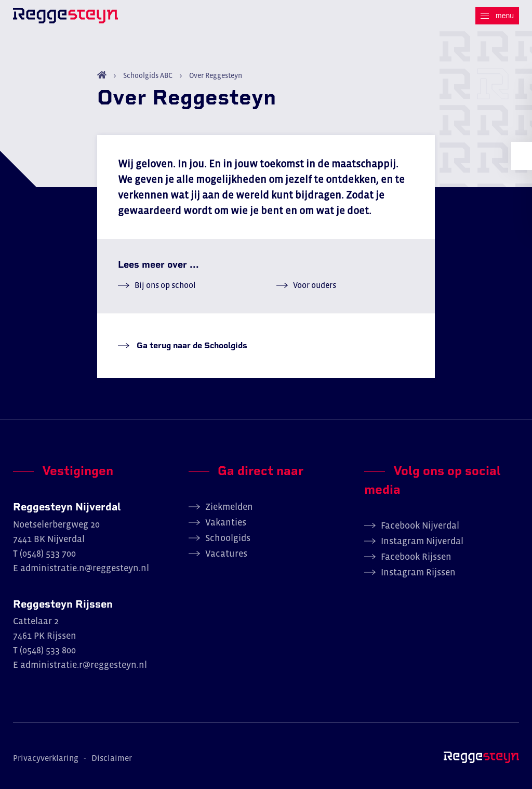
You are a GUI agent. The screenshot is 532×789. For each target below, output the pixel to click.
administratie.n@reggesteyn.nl (85, 568)
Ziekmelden (229, 507)
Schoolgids (228, 538)
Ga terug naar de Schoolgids (191, 345)
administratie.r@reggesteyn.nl (84, 665)
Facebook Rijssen (416, 557)
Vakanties (226, 522)
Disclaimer (112, 758)
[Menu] (497, 16)
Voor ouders (315, 285)
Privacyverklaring (46, 758)
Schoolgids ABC (148, 75)
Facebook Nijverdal (420, 525)
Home (102, 75)
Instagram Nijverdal (422, 541)
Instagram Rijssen (418, 572)
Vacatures (226, 554)
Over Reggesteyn (215, 75)
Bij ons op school (165, 285)
